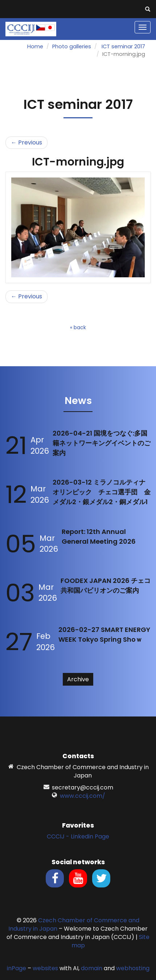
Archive (78, 679)
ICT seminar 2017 (123, 46)
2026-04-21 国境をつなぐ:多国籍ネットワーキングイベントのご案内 (102, 443)
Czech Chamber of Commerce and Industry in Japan (74, 924)
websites (45, 968)
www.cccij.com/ (83, 796)
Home (35, 46)
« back (78, 327)
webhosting (133, 968)
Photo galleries (72, 46)
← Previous (26, 142)
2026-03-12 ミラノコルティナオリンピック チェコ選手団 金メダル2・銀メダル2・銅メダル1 (102, 492)
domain (92, 968)
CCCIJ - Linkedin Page (78, 836)
